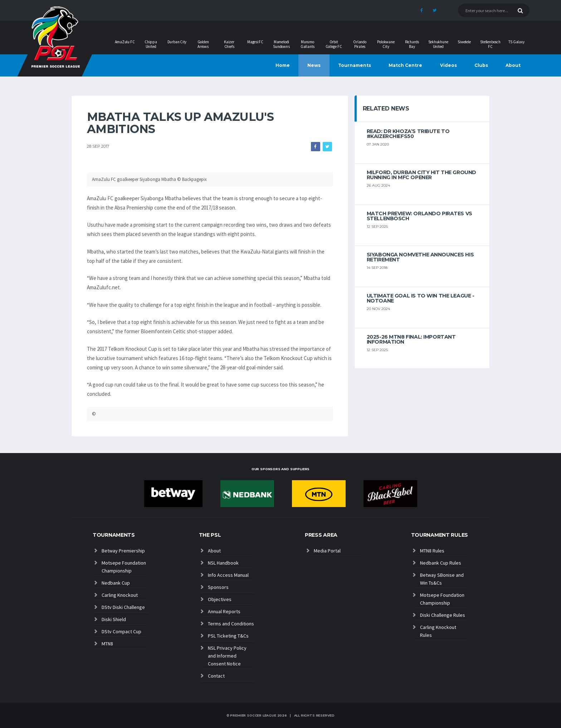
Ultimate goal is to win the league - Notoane (421, 298)
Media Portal (327, 551)
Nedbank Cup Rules (441, 563)
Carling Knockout (120, 595)
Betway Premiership (123, 551)
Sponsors (218, 587)
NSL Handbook (223, 563)
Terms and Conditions (231, 624)
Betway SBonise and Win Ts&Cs (442, 579)
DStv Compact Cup (121, 631)
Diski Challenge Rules (443, 615)
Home (283, 65)
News (314, 65)
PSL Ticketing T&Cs (228, 636)
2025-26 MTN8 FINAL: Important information (411, 339)
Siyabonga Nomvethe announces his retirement (420, 257)
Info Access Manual (228, 575)
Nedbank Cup (116, 583)
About (513, 65)
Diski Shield (114, 619)
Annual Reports (224, 611)
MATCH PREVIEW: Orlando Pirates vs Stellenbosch (419, 216)
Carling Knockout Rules (438, 631)
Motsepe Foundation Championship (124, 567)
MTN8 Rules (432, 551)
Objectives (220, 599)
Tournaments (355, 65)
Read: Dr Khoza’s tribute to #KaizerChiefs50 (408, 134)
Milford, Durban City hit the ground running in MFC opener (421, 175)
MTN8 (107, 644)
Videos (448, 65)
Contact (216, 676)
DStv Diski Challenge (123, 607)
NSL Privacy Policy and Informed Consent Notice (227, 656)
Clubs (481, 65)
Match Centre (405, 65)
